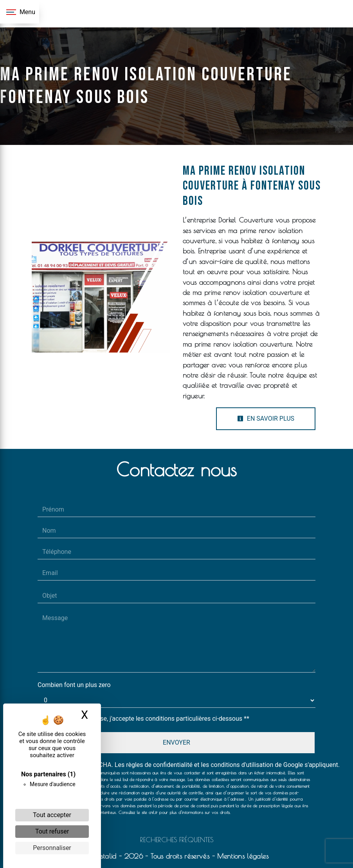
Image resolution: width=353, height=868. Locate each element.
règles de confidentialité (159, 765)
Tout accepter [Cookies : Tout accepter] (52, 815)
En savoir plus (266, 419)
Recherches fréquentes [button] (177, 840)
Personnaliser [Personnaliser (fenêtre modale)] (52, 848)
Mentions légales (242, 856)
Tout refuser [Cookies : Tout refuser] (52, 831)
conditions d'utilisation (242, 765)
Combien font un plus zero (74, 685)
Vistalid (105, 856)
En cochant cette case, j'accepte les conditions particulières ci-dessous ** (147, 719)
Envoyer (176, 742)
